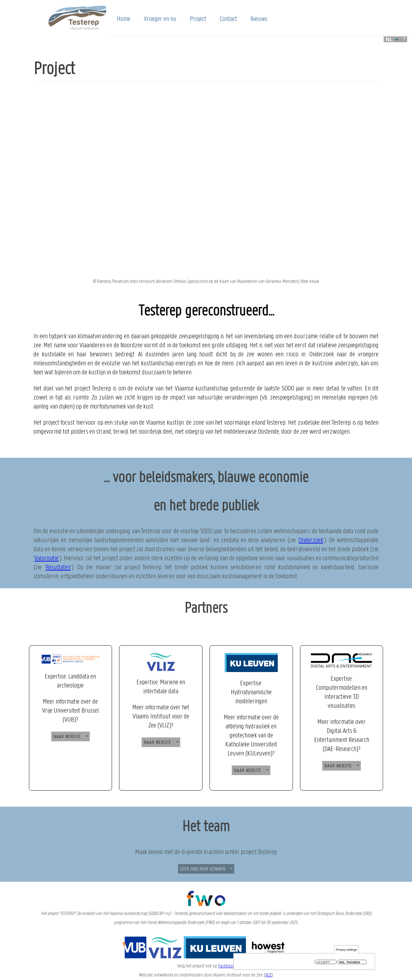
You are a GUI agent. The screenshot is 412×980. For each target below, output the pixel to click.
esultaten (60, 567)
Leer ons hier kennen (203, 869)
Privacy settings (346, 950)
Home (124, 19)
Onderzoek (311, 540)
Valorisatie (47, 558)
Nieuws (259, 19)
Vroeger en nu (160, 19)
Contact (228, 19)
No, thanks (350, 962)
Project (198, 19)
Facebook (226, 966)
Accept (323, 962)
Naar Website (67, 737)
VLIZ (268, 975)
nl (392, 39)
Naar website (158, 743)
